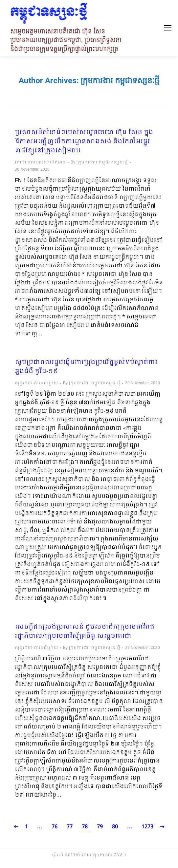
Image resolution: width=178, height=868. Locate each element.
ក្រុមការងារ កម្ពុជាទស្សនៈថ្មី (120, 81)
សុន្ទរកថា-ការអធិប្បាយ (36, 383)
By (99, 162)
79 (100, 827)
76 (55, 827)
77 (70, 827)
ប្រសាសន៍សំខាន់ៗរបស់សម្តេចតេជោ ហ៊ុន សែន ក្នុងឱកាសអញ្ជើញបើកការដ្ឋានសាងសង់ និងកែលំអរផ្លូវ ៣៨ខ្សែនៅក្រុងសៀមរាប (84, 142)
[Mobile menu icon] (168, 28)
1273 (147, 827)
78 (85, 827)
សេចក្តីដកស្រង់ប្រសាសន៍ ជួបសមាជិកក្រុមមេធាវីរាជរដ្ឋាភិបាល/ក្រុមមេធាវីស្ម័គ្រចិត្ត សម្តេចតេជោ (85, 632)
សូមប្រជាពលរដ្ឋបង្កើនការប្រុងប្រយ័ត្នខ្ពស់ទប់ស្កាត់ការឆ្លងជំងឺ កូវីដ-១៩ (86, 367)
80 (115, 827)
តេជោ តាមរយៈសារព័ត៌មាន (40, 162)
